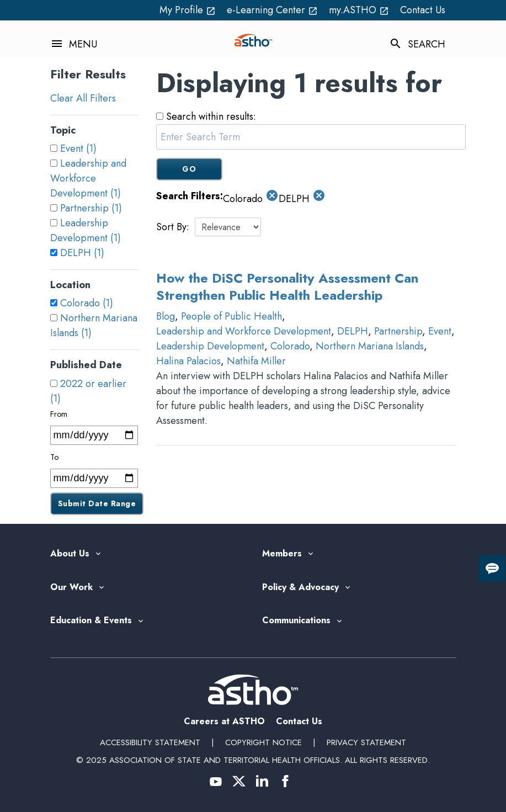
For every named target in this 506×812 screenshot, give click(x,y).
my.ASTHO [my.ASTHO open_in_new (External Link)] (359, 10)
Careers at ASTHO (224, 721)
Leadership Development (210, 346)
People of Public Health (231, 316)
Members (282, 554)
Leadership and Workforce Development (244, 331)
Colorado (290, 346)
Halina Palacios (188, 361)
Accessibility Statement (150, 742)
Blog (166, 316)
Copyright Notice (263, 742)
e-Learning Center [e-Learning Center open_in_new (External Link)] (272, 10)
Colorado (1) (87, 303)
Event (440, 331)
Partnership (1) (91, 208)
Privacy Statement (366, 742)
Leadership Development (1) (86, 230)
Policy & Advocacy (300, 588)
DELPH (353, 331)
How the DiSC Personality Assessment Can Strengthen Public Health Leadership (287, 286)
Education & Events (91, 621)
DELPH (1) (82, 253)
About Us (70, 554)
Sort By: (173, 227)
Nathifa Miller (256, 361)
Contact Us (423, 10)
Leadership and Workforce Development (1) (88, 178)
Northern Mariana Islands (370, 346)
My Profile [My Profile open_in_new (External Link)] (188, 10)
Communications (296, 621)
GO (189, 169)
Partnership (398, 331)
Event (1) (78, 148)
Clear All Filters (83, 98)
